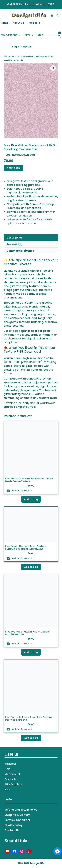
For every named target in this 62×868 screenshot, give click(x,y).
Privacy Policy (13, 825)
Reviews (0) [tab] (15, 244)
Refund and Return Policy (21, 810)
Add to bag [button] (31, 499)
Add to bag (14, 168)
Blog (40, 35)
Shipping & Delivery (17, 815)
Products (34, 23)
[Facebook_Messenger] (57, 851)
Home (5, 23)
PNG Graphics (9, 35)
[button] (58, 15)
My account (12, 774)
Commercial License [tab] (20, 251)
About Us (18, 23)
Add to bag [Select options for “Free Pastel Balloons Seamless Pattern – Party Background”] (31, 738)
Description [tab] (15, 238)
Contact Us (12, 830)
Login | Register (22, 47)
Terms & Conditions (18, 820)
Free (28, 35)
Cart (7, 769)
